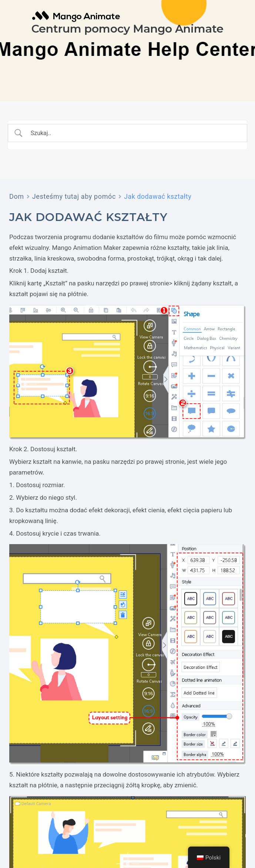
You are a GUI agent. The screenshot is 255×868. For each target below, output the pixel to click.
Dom (17, 196)
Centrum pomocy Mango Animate (127, 29)
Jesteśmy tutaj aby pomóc (74, 196)
